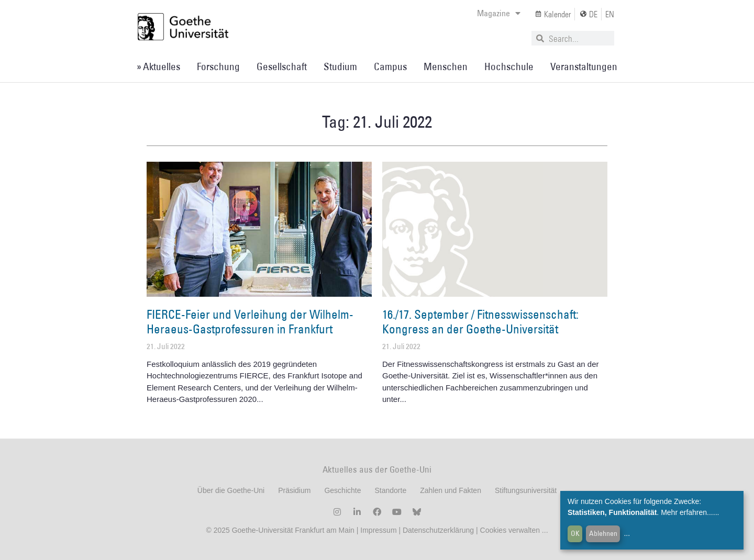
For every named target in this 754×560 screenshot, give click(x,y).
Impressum (377, 530)
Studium (340, 66)
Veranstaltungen (584, 66)
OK (575, 533)
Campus (390, 66)
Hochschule (509, 66)
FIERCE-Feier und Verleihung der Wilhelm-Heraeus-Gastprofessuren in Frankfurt (250, 321)
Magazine (499, 13)
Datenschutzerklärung (438, 530)
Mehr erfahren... (687, 512)
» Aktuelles (158, 66)
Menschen (446, 66)
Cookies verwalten (511, 530)
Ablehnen (603, 533)
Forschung (218, 66)
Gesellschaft (282, 66)
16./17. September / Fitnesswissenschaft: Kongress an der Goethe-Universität (480, 321)
